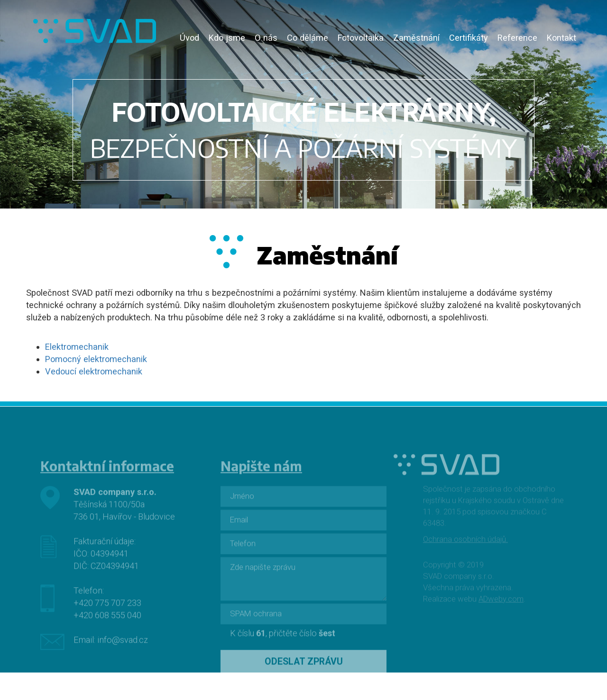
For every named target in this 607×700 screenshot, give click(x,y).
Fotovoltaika (361, 38)
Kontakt (561, 38)
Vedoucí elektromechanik (94, 371)
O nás (266, 38)
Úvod (189, 38)
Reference (517, 38)
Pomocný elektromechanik (96, 359)
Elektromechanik (77, 347)
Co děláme (308, 38)
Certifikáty (469, 38)
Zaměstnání (416, 38)
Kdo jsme (227, 38)
